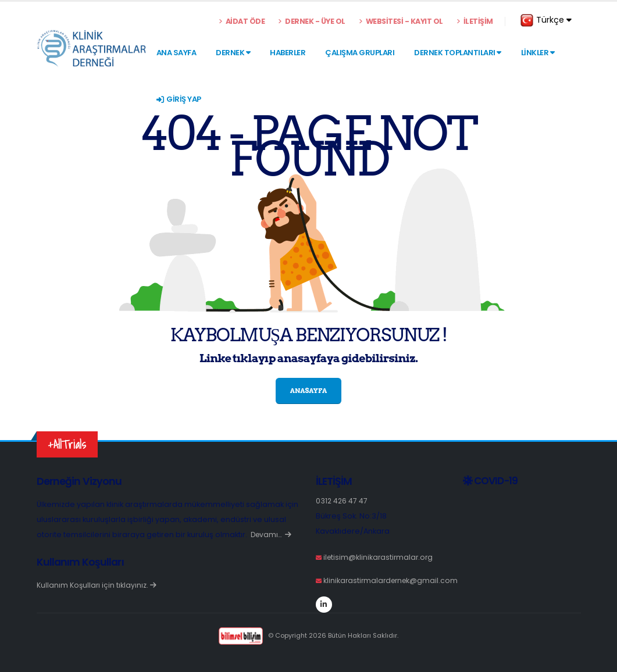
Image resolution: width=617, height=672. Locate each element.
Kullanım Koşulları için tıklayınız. (97, 585)
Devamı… (272, 535)
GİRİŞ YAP (179, 99)
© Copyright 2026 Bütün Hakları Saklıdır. (308, 635)
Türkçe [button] (546, 20)
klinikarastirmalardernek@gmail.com (393, 580)
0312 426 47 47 (342, 501)
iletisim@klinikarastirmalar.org (380, 557)
